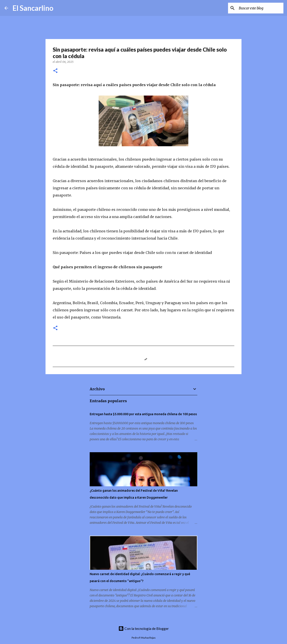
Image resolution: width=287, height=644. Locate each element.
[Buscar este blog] (260, 8)
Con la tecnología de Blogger (144, 628)
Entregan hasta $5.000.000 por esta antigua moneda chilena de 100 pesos (143, 414)
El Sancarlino (33, 8)
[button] (55, 71)
